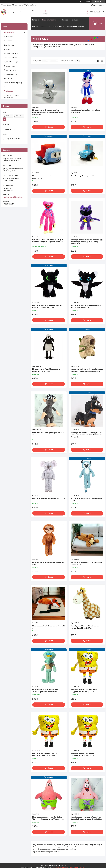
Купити (50, 127)
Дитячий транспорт (11, 53)
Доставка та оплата (56, 26)
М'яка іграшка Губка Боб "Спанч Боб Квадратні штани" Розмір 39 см (45, 754)
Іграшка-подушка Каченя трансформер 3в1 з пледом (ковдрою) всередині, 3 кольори (48, 241)
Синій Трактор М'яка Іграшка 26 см (83, 176)
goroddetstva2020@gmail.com (13, 197)
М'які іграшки (9, 91)
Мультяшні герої (10, 70)
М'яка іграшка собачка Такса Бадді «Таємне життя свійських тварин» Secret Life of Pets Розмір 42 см (87, 435)
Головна (36, 20)
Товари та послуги (49, 20)
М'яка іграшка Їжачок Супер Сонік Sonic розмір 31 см (85, 111)
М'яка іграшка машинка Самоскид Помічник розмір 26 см (49, 177)
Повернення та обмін (76, 26)
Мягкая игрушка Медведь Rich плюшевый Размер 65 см (86, 563)
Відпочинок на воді (11, 62)
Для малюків (9, 37)
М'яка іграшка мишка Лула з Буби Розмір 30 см (48, 434)
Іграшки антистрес (11, 74)
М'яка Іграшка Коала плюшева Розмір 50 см (48, 499)
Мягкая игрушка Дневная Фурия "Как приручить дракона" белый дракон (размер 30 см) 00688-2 (48, 112)
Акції (43, 26)
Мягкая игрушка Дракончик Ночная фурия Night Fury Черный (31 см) (86, 306)
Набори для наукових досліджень (12, 96)
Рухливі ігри (8, 78)
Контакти (75, 20)
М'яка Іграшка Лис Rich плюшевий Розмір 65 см (49, 627)
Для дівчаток (9, 45)
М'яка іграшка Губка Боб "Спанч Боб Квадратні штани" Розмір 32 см (84, 691)
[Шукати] (45, 11)
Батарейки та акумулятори (14, 83)
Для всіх (7, 49)
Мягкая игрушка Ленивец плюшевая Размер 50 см (49, 563)
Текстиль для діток (11, 58)
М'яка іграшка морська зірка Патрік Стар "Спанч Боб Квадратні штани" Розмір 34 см (48, 818)
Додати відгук (98, 5)
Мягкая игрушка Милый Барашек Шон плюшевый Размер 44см (46, 370)
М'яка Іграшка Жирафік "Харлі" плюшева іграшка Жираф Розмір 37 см (86, 627)
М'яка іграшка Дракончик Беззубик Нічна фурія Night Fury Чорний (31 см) (47, 306)
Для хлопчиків (9, 41)
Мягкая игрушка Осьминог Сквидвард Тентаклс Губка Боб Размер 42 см (46, 691)
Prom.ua (63, 865)
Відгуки (35, 26)
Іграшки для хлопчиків (12, 87)
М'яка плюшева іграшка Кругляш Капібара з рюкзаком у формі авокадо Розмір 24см (87, 370)
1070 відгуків (86, 1)
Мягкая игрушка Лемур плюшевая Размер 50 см (86, 500)
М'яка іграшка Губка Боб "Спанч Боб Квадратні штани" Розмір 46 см (84, 754)
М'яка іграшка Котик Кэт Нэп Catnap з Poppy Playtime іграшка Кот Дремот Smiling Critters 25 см (87, 242)
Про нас (65, 20)
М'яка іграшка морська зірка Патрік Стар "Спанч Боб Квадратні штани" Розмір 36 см (86, 818)
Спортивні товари (10, 66)
